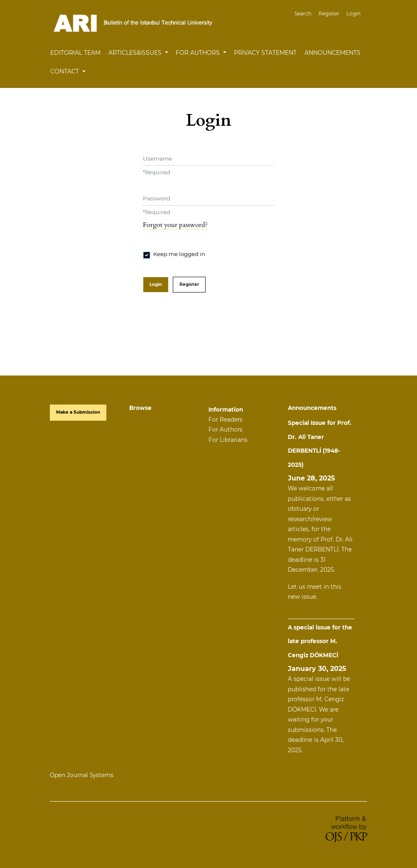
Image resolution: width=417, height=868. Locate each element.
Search (303, 13)
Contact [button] (65, 71)
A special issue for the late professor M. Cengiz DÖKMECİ (320, 641)
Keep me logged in (179, 254)
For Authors (226, 429)
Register (329, 13)
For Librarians (228, 440)
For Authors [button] (199, 53)
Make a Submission (78, 412)
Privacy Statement (265, 53)
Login (353, 13)
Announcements (332, 53)
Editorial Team (75, 53)
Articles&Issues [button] (136, 53)
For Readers (226, 419)
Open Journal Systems (82, 775)
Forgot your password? (175, 225)
